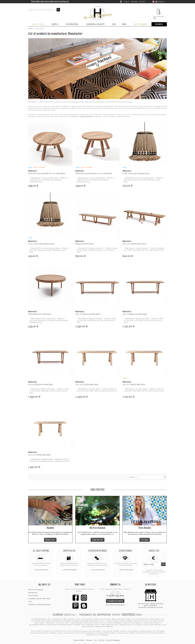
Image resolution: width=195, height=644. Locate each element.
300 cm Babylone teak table (88, 314)
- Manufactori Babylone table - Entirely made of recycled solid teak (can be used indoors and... (96, 320)
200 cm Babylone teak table (41, 384)
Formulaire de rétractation (115, 605)
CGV (96, 640)
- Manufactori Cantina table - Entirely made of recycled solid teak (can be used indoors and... (97, 390)
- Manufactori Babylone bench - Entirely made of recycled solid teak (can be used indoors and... (97, 250)
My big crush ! (50, 540)
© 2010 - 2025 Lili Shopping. (109, 640)
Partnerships (33, 593)
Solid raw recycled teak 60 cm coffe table (47, 173)
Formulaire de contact (115, 601)
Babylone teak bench (85, 244)
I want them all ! (97, 540)
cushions (74, 116)
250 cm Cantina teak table (134, 384)
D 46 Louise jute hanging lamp (136, 173)
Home (30, 29)
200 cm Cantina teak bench (135, 244)
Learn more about (42, 570)
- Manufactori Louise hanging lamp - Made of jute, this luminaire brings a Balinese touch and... (144, 180)
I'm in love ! (145, 540)
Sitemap (89, 640)
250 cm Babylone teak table (135, 314)
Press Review (33, 596)
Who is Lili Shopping (36, 590)
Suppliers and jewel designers (39, 605)
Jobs (30, 602)
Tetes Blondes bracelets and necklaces (50, 1)
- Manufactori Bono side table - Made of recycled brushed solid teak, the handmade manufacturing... (49, 320)
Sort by (132, 477)
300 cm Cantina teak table (87, 384)
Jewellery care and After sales (39, 599)
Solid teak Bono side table (40, 314)
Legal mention (79, 640)
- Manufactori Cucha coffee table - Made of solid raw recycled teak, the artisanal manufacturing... (48, 180)
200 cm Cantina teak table (40, 455)
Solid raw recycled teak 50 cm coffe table (94, 173)
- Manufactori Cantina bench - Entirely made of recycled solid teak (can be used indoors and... (144, 249)
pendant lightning (86, 116)
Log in (127, 1)
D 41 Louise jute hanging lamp (41, 244)
